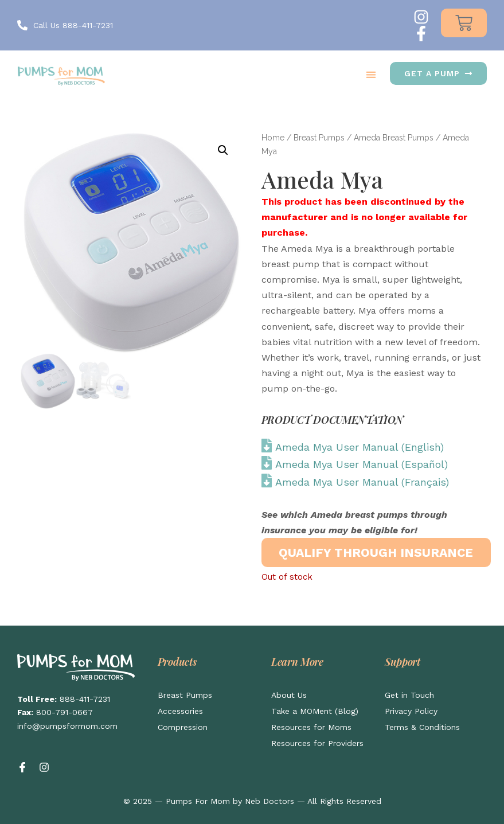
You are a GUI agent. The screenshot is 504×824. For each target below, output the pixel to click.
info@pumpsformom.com (67, 726)
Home (273, 138)
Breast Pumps (319, 138)
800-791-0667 (65, 712)
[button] (371, 74)
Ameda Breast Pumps (394, 138)
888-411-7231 (85, 699)
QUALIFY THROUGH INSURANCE (376, 552)
